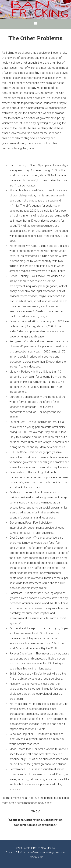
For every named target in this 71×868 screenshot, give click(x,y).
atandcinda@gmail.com (53, 853)
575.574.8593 (36, 857)
